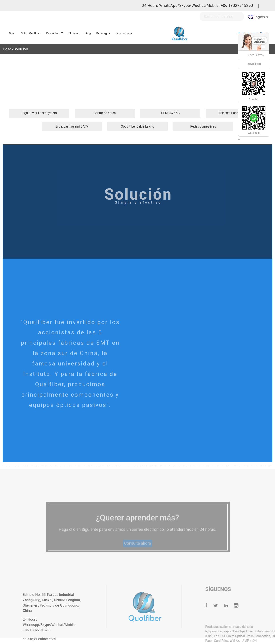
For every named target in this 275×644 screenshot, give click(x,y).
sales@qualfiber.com (48, 639)
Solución (21, 49)
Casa (7, 49)
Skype (252, 64)
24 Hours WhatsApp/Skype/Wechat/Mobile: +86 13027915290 (197, 5)
